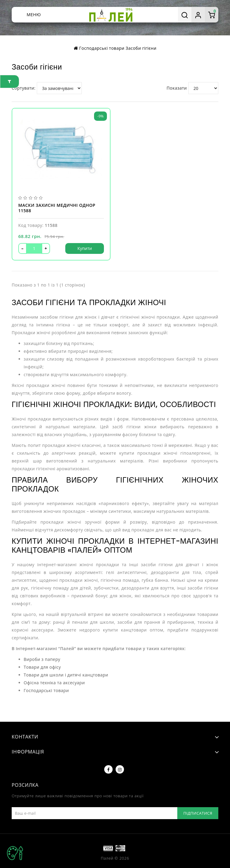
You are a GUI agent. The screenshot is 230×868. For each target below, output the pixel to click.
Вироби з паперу (42, 659)
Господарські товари (102, 48)
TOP (15, 853)
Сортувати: (24, 88)
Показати (177, 88)
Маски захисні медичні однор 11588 (57, 208)
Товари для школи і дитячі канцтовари (66, 675)
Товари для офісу (42, 667)
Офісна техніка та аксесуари (54, 683)
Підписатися (198, 813)
